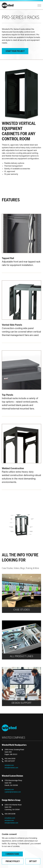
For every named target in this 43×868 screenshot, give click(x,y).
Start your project (15, 51)
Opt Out (33, 862)
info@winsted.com (11, 768)
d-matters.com (10, 818)
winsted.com (9, 765)
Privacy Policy (13, 862)
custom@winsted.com (13, 792)
